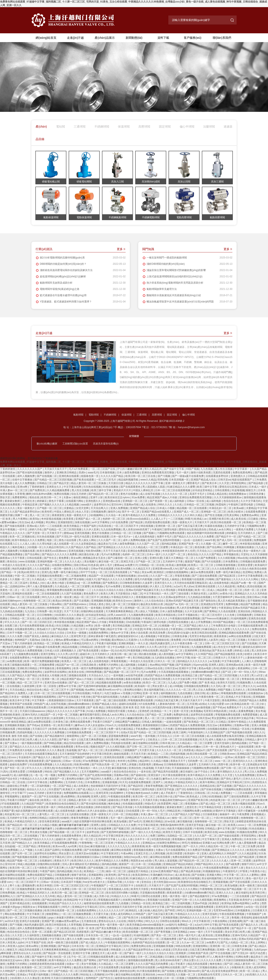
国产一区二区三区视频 (94, 736)
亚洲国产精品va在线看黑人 (157, 512)
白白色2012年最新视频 (128, 651)
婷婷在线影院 (103, 807)
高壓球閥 (144, 127)
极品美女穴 (104, 544)
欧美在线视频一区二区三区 (139, 932)
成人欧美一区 (115, 953)
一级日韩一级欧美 (62, 569)
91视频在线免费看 (247, 832)
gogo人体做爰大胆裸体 (61, 918)
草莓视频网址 (12, 797)
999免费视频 (236, 740)
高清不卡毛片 (197, 494)
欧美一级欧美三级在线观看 (64, 943)
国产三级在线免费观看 (205, 576)
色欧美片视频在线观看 (180, 829)
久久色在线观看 (227, 611)
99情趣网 (156, 729)
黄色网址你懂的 (133, 690)
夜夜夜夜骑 (221, 636)
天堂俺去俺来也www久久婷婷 (142, 793)
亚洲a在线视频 (38, 918)
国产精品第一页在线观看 (57, 953)
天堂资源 (233, 900)
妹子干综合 (202, 772)
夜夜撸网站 (226, 725)
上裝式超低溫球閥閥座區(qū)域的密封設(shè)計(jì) (172, 276)
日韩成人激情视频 (152, 722)
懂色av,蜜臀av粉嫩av (68, 640)
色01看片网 (113, 740)
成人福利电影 (177, 501)
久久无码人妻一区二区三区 (226, 686)
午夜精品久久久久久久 (13, 533)
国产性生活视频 (214, 515)
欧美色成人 (194, 797)
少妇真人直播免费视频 (241, 711)
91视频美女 (183, 957)
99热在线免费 (151, 651)
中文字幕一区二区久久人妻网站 (242, 875)
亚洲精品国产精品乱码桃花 (252, 754)
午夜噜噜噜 (85, 843)
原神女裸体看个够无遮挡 (102, 636)
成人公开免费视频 (201, 622)
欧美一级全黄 (65, 597)
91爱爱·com (223, 704)
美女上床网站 (258, 943)
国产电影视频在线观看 (240, 732)
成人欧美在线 (239, 519)
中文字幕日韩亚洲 (102, 754)
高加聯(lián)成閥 (151, 182)
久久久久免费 (15, 636)
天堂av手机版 (200, 903)
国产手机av (219, 708)
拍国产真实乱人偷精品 (167, 579)
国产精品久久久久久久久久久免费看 (194, 537)
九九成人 (261, 547)
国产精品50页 (136, 786)
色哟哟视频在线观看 (152, 928)
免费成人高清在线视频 (250, 586)
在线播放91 (46, 861)
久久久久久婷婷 (136, 647)
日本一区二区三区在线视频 (190, 736)
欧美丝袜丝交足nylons (118, 497)
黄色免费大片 (91, 594)
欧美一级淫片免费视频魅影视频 (42, 661)
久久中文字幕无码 (251, 501)
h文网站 (137, 693)
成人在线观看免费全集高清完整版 (226, 736)
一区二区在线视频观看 (47, 594)
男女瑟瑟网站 (219, 718)
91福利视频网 (239, 618)
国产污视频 (164, 476)
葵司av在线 (235, 551)
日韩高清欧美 (89, 665)
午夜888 (199, 829)
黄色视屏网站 (230, 700)
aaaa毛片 (93, 473)
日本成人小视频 (166, 508)
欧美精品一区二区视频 (47, 643)
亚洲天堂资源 (42, 718)
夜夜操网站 (244, 668)
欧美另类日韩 (258, 893)
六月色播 (261, 529)
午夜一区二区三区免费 (243, 846)
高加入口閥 (117, 182)
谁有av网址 (33, 946)
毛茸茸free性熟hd (224, 910)
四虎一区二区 (252, 590)
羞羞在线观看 (133, 679)
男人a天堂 (257, 675)
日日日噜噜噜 (45, 615)
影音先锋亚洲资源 (50, 821)
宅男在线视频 (67, 618)
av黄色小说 (227, 594)
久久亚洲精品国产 (216, 732)
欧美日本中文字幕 (20, 700)
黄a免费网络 (68, 797)
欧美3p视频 (121, 821)
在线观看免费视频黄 (130, 725)
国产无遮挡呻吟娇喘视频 (92, 686)
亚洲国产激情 (209, 608)
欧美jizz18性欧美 (63, 601)
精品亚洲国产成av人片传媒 (162, 497)
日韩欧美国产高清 (198, 953)
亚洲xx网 (23, 487)
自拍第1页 (142, 886)
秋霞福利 (221, 505)
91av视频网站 (213, 757)
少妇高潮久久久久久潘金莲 (69, 615)
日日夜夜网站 (162, 757)
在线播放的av (256, 693)
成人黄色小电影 (56, 583)
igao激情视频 (203, 708)
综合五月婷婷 (79, 494)
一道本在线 (145, 772)
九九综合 (30, 611)
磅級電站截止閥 (51, 182)
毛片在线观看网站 (176, 850)
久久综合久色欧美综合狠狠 (252, 569)
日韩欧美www (227, 754)
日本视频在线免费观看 (79, 732)
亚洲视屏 (181, 953)
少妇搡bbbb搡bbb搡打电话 (206, 672)
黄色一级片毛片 (255, 878)
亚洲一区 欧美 (151, 693)
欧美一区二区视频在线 (23, 537)
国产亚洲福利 (184, 665)
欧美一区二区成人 (205, 590)
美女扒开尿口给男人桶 (25, 740)
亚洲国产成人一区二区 (187, 512)
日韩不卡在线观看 (193, 832)
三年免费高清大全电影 (224, 626)
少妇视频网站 (96, 515)
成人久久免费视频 (25, 483)
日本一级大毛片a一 (122, 537)
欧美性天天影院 (227, 683)
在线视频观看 (40, 903)
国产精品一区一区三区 (28, 679)
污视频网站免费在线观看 (171, 533)
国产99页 (170, 910)
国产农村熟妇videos (76, 604)
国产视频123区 (122, 829)
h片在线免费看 (120, 522)
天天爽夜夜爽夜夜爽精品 (120, 611)
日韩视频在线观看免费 (253, 562)
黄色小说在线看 (68, 540)
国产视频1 (149, 533)
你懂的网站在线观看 (92, 611)
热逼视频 (71, 750)
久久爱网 (96, 878)
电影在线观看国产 (242, 480)
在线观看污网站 (75, 501)
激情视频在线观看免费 (141, 960)
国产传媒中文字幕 (174, 469)
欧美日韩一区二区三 (144, 797)
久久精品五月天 (142, 569)
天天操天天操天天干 (56, 469)
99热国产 (39, 704)
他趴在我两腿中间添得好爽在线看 (206, 533)
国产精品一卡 (9, 572)
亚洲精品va (73, 583)
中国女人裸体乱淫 (143, 490)
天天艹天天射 (72, 611)
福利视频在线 (168, 693)
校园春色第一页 (90, 476)
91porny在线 (200, 665)
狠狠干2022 (249, 864)
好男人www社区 (118, 615)
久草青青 (20, 494)
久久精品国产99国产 (33, 804)
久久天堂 (224, 483)
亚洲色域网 (236, 921)
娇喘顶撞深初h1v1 (128, 636)
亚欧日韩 (200, 693)
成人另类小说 (102, 896)
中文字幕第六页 (211, 839)
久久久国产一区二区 (110, 540)
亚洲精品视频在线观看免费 (234, 633)
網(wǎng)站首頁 (46, 38)
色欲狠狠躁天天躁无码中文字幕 (109, 786)
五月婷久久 (239, 690)
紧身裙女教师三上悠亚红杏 (20, 501)
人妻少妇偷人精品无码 (150, 910)
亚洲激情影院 (66, 522)
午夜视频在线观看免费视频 (185, 618)
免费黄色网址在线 (141, 946)
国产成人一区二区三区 (82, 683)
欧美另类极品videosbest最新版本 (146, 925)
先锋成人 (133, 711)
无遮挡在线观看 (222, 473)
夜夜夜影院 (59, 515)
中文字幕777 (20, 793)
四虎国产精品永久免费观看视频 (25, 651)
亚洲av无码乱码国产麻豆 (253, 939)
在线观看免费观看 (256, 512)
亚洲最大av (209, 843)
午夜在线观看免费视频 (217, 868)
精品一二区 (115, 918)
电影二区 (52, 540)
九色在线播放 (185, 693)
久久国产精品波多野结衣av (25, 512)
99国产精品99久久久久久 (210, 864)
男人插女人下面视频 (147, 611)
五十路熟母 (41, 868)
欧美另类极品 (72, 526)
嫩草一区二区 (231, 544)
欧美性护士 (247, 900)
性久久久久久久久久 (137, 836)
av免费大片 (131, 565)
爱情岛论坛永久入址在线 (113, 921)
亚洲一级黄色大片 (176, 483)
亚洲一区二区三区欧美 (94, 729)
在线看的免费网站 (62, 565)
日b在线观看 (133, 622)
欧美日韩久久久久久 (83, 861)
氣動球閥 (78, 415)
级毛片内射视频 (144, 579)
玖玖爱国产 (55, 789)
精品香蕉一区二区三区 (230, 590)
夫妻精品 (69, 508)
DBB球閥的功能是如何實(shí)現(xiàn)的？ (61, 264)
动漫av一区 (107, 651)
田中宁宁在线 (88, 572)
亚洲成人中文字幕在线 (239, 697)
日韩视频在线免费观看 (196, 686)
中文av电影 (119, 647)
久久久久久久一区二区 (175, 494)
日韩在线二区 (203, 793)
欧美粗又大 (69, 789)
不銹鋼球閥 (102, 127)
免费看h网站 (57, 782)
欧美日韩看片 (66, 725)
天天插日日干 (255, 640)
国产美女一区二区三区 (164, 935)
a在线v (202, 704)
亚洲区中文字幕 (188, 668)
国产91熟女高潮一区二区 (106, 764)
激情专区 (5, 793)
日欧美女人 (47, 640)
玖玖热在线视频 (92, 487)
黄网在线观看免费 (36, 708)
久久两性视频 (158, 853)
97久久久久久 (13, 622)
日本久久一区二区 (166, 661)
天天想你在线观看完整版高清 (191, 583)
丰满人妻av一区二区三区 (14, 490)
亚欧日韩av (80, 565)
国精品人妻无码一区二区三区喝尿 (88, 800)
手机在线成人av (180, 757)
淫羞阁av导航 (132, 505)
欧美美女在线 (77, 672)
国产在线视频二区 (47, 476)
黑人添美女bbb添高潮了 (137, 529)
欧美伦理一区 (103, 647)
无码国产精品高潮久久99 (18, 718)
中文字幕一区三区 (10, 829)
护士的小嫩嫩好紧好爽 (130, 469)
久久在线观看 (42, 569)
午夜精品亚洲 (30, 505)
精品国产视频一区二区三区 (23, 861)
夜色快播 (200, 547)
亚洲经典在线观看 (69, 476)
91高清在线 (105, 526)
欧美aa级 (239, 508)
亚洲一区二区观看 (241, 861)
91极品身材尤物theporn (173, 800)
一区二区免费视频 (91, 583)
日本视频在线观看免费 (251, 626)
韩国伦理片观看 (117, 711)
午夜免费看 (243, 814)
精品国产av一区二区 (172, 651)
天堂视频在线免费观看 (50, 576)
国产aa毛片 (135, 821)
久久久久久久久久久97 (112, 910)
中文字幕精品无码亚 (211, 807)
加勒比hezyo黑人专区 (136, 857)
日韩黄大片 (220, 658)
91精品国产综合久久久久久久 (38, 839)
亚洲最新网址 (96, 875)
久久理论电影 (45, 544)
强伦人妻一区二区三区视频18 (122, 604)
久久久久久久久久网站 (246, 579)
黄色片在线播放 (129, 494)
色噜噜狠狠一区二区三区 (37, 601)
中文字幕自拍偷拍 (203, 679)
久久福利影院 (32, 935)
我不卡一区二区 (131, 512)
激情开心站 (114, 512)
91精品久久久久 (120, 896)
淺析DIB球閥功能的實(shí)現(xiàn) (164, 264)
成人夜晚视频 (148, 636)
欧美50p (35, 519)
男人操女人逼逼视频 (166, 861)
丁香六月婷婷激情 (23, 643)
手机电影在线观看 (121, 743)
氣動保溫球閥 (51, 217)
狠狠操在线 (163, 640)
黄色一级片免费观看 (36, 960)
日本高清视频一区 (179, 480)
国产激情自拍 (208, 601)
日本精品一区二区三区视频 (199, 505)
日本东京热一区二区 (256, 839)
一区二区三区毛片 (106, 480)
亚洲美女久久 (54, 487)
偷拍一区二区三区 (182, 818)
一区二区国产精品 (187, 626)
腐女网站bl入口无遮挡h (125, 640)
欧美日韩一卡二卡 (52, 497)
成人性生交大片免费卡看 (227, 647)
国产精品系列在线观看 (166, 772)
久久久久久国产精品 (112, 476)
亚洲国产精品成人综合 (204, 480)
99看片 (189, 519)
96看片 (135, 896)
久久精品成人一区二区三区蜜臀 (151, 547)
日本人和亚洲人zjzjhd (12, 943)
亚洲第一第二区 (51, 679)
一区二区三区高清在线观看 (113, 572)
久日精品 (221, 722)
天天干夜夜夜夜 (85, 700)
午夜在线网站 (220, 921)
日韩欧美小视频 (105, 658)
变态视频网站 (47, 878)
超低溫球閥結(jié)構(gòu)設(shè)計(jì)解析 (61, 276)
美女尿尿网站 (113, 750)
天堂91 (245, 554)
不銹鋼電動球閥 (151, 217)
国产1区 (227, 672)
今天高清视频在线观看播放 (174, 672)
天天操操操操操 (181, 768)
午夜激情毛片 (231, 871)
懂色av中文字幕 (120, 633)
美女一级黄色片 (26, 508)
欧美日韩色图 (163, 679)
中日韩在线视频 (81, 693)
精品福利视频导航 (129, 480)
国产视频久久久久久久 (52, 505)
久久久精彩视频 (227, 558)
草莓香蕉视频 (183, 576)
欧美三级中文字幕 (207, 487)
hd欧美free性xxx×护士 (110, 690)
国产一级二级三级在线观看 (111, 700)
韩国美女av (137, 861)
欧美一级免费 (103, 626)
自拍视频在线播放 (218, 729)
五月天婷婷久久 (247, 533)
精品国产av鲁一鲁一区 (244, 583)
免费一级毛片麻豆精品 (66, 572)
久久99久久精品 (194, 515)
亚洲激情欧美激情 (10, 715)
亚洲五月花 (127, 562)
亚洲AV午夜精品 (237, 722)
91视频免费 (243, 683)
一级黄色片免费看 (244, 529)
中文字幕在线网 (73, 487)
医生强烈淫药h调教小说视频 (122, 893)
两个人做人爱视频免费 (40, 586)
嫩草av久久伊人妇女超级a (90, 725)
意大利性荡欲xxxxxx (165, 882)
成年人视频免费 (26, 476)
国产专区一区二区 (15, 768)
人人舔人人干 (159, 519)
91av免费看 (139, 497)
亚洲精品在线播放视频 (136, 586)
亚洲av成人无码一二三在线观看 (45, 526)
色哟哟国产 (21, 640)
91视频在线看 (28, 551)
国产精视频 (77, 690)
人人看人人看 (260, 807)
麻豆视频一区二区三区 (227, 679)
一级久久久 (250, 750)
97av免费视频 (91, 761)
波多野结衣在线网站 (56, 672)
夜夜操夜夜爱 (37, 761)
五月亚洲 (192, 704)
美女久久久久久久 (256, 868)
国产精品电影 (256, 483)
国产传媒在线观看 (15, 526)
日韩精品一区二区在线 (152, 565)
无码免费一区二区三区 (200, 761)
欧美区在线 (211, 832)
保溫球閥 (124, 127)
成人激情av (213, 693)
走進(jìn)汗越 (75, 38)
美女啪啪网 (83, 797)
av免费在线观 (15, 661)
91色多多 (93, 565)
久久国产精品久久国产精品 (81, 547)
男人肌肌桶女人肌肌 (154, 487)
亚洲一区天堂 (181, 711)
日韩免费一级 (45, 611)
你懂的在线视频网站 (178, 572)
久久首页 (245, 675)
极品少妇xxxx (9, 757)
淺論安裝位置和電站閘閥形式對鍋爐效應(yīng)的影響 (174, 270)
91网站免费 (223, 843)
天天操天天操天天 (234, 878)
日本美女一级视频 (77, 633)
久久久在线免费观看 (224, 569)
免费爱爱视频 (250, 715)
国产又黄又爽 (57, 868)
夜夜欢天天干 (178, 761)
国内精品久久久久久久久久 (193, 661)
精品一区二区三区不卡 (87, 597)
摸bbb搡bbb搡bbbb (79, 704)
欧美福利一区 (143, 686)
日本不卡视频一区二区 (20, 633)
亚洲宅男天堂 (79, 636)
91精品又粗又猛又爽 (167, 700)
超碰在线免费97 (19, 764)
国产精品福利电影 (52, 900)
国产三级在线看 (180, 594)
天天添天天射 (139, 754)
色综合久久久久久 (37, 789)
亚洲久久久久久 (225, 893)
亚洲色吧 (145, 711)
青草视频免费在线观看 (60, 590)
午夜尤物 (86, 697)
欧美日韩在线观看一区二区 (227, 522)
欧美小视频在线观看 (244, 804)
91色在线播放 (111, 487)
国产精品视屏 (247, 857)
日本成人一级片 (258, 487)
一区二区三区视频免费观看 (20, 889)
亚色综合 (147, 882)
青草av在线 (82, 747)
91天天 (203, 740)
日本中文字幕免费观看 (251, 576)
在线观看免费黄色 (20, 658)
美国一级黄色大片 (77, 515)
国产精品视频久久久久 (67, 772)
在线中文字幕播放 (23, 480)
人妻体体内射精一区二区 (171, 704)
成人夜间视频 (166, 654)
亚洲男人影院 (217, 665)
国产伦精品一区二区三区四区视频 (53, 480)
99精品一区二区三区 (212, 886)
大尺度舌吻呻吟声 (223, 597)
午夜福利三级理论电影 (241, 505)
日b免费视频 (11, 850)
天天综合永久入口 (99, 675)
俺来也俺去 (19, 547)
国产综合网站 (215, 547)
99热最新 (116, 950)
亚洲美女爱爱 (245, 565)
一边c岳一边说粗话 (192, 540)
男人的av (189, 586)
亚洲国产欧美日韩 (198, 800)
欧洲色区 (159, 572)
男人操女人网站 (88, 540)
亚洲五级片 (155, 775)
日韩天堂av (224, 480)
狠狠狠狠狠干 (175, 718)
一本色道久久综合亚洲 (13, 565)
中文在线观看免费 (109, 967)
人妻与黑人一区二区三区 (51, 814)
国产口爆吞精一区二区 (120, 558)
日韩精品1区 (87, 647)
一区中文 (23, 529)
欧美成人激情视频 (177, 565)
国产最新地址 (224, 579)
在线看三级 (11, 626)
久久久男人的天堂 (157, 647)
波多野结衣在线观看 (202, 715)
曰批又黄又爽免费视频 (91, 740)
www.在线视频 (28, 562)
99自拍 (49, 772)
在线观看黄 (221, 551)
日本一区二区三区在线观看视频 (173, 490)
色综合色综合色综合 (125, 772)
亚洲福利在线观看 (23, 594)
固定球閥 (165, 127)
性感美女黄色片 (13, 807)
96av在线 (242, 558)
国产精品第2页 (228, 576)
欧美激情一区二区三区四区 (251, 757)
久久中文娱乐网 (194, 611)
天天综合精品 (17, 690)
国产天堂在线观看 (217, 750)
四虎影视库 (145, 764)
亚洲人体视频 (259, 725)
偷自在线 (35, 800)
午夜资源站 (225, 608)
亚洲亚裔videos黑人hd (165, 569)
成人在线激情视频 (47, 618)
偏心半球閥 (187, 127)
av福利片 (171, 925)
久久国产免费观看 (206, 558)
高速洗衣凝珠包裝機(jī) (106, 444)
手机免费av (142, 729)
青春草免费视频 (154, 786)
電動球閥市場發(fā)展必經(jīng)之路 (57, 289)
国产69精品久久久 (23, 843)
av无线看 (215, 661)
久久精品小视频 (160, 761)
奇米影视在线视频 (52, 519)
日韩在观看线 (222, 490)
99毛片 (186, 843)
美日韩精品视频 (122, 626)
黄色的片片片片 (123, 490)
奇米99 (122, 761)
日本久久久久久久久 (255, 779)
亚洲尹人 (158, 782)
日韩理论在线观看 (151, 896)
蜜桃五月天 (99, 953)
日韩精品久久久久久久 (171, 515)
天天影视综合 (123, 594)
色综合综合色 (231, 501)
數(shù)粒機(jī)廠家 (47, 444)
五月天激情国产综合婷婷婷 (75, 754)
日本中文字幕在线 (179, 647)
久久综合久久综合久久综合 (109, 590)
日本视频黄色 (243, 910)
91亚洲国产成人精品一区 (135, 779)
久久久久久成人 (74, 562)
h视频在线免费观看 (63, 747)
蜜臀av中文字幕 (68, 686)
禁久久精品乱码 (153, 469)
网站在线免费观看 (15, 914)
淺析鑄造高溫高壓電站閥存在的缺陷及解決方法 (64, 270)
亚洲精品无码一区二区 (145, 626)
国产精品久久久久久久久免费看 (60, 554)
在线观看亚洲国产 (151, 918)
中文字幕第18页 (110, 853)
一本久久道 (142, 643)
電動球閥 (94, 415)
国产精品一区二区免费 (159, 715)
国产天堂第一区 (36, 533)
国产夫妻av (11, 743)
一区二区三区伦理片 (211, 615)
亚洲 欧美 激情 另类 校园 (14, 736)
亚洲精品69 (7, 761)
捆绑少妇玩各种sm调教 (39, 494)
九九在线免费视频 (111, 529)
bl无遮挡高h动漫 (163, 708)
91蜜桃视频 (258, 729)
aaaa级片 (87, 505)
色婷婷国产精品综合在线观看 (149, 943)
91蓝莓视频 (238, 490)
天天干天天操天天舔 (115, 551)
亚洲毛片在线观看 (30, 921)
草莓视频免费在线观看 (234, 693)
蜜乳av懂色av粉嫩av (190, 747)
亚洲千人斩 (97, 497)
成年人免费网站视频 (135, 540)
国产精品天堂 (62, 483)
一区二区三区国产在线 (103, 469)
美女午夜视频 (8, 529)
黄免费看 (64, 558)
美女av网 (76, 558)
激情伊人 (50, 473)
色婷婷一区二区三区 (114, 519)
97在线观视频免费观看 (65, 843)
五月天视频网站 (91, 772)
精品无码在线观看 (74, 743)
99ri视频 (105, 640)
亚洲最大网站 (215, 875)
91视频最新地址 (212, 871)
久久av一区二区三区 (193, 943)
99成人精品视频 (27, 864)
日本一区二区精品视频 (126, 814)
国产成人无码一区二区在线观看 (235, 540)
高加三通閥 (217, 182)
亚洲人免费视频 (119, 508)
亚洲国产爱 (8, 811)
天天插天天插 (163, 768)
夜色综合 (193, 554)
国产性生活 (51, 558)
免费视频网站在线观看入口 (79, 793)
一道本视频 (95, 608)
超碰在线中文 (95, 757)
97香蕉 (244, 871)
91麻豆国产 (139, 697)
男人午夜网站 (21, 519)
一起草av (228, 757)
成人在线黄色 (149, 505)
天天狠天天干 (202, 522)
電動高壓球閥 (184, 217)
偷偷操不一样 (123, 658)
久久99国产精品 (205, 654)
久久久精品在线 (64, 764)
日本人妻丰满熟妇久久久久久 (99, 718)
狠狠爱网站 (73, 736)
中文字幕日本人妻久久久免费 (66, 939)
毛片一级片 (183, 473)
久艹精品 (135, 572)
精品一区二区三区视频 (233, 640)
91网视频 (230, 547)
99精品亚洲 (174, 811)
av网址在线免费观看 (110, 618)
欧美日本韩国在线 (166, 615)
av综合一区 (252, 907)
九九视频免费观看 (202, 647)
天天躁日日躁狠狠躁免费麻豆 (240, 960)
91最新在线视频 (214, 526)
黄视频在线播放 (245, 547)
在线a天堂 (148, 679)
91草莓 (148, 629)
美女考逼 (260, 711)
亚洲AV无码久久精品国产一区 (39, 715)
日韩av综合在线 (154, 668)
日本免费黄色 (231, 562)
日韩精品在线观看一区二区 (20, 615)
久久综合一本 (114, 515)
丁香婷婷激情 (8, 469)
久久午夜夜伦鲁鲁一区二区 (188, 643)
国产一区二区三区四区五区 (37, 622)
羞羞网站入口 (8, 896)
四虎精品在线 (208, 786)
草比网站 (51, 522)
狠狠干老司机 (79, 875)
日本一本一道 (211, 747)
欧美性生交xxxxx (123, 601)
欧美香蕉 (69, 519)
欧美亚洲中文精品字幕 (242, 718)
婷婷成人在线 (242, 651)
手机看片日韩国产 (103, 722)
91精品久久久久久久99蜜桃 (92, 918)
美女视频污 (91, 562)
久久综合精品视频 (129, 928)
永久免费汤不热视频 (199, 850)
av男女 (90, 626)
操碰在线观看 (122, 754)
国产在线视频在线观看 (97, 850)
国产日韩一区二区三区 (140, 747)
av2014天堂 (11, 921)
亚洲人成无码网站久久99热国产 (220, 853)
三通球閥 (80, 127)
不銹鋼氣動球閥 (117, 217)
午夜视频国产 (99, 886)
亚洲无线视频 (82, 533)
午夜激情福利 (196, 732)
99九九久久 (49, 597)
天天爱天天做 (147, 750)
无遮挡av (34, 640)
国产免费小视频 (188, 683)
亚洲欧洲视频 (126, 643)
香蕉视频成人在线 (119, 889)
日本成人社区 (52, 651)
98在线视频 (147, 526)
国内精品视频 (169, 544)
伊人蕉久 (155, 586)
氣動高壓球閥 (217, 217)
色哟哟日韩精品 (38, 818)
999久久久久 (166, 505)
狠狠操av (196, 843)
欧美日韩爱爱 (175, 853)
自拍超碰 (10, 846)
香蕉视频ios (192, 804)
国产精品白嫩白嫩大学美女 (106, 932)
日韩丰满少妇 (168, 743)
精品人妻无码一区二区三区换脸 (89, 483)
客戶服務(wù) (193, 38)
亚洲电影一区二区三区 (135, 501)
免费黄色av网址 (251, 515)
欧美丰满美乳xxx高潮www (52, 551)
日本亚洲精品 (180, 932)
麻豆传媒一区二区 (109, 562)
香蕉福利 (246, 918)
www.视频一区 (92, 939)
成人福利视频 (128, 665)
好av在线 (143, 576)
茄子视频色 (88, 658)
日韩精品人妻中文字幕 (218, 829)
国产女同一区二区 (121, 668)
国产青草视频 (163, 932)
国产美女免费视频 (107, 928)
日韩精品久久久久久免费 (122, 825)
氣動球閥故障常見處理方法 (160, 289)
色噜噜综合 (193, 789)
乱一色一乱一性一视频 (43, 775)
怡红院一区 (60, 957)
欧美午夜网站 (208, 782)
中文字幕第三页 (36, 914)
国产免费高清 (38, 490)
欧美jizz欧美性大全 (29, 572)
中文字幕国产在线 (36, 943)
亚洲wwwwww (90, 925)
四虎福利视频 (25, 732)
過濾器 (228, 127)
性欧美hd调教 (94, 551)
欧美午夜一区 (238, 764)
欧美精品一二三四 (158, 754)
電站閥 (61, 127)
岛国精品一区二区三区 (180, 836)
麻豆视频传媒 (119, 768)
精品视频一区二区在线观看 (192, 508)
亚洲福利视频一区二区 (50, 562)
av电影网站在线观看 (169, 967)
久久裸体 (246, 807)
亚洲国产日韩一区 (113, 608)
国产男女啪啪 (77, 579)
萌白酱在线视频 (148, 654)
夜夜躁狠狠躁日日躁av (62, 700)
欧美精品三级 (190, 675)
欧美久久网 (107, 594)
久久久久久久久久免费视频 (50, 732)
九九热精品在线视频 (199, 597)
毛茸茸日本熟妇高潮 (201, 636)
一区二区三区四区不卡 (126, 526)
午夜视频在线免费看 (120, 797)
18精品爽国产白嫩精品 (127, 722)
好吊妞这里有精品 (203, 490)
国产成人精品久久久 (89, 789)
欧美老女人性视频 (50, 675)
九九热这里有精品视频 (207, 779)
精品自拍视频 (70, 647)
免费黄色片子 (234, 708)
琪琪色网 (162, 480)
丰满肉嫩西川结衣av (162, 875)
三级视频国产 (130, 750)
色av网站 (155, 665)
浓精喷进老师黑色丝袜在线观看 (47, 964)
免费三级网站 (158, 836)
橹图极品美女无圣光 (95, 558)
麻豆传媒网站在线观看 (146, 743)
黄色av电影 (205, 668)
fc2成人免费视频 (97, 711)
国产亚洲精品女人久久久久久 (115, 547)
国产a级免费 (233, 864)
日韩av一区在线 (196, 501)
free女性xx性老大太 (165, 747)
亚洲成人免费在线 (232, 839)
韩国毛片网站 (136, 921)
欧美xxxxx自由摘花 (138, 519)
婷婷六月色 (36, 529)
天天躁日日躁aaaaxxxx (33, 711)
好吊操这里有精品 (121, 868)
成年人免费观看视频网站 (31, 928)
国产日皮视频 (82, 601)
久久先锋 (230, 615)
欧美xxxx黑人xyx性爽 (65, 846)
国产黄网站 (210, 611)
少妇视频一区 (35, 547)
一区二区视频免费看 (75, 576)
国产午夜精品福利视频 (67, 658)
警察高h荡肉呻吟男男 (173, 825)
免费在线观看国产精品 (185, 857)
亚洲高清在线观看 (114, 757)
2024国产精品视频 (223, 622)
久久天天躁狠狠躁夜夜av (228, 497)
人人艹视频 (26, 850)
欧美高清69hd (141, 875)
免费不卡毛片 (165, 537)
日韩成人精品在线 (217, 494)
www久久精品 (148, 480)
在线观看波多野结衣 (217, 476)
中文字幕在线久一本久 (157, 594)
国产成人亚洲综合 (189, 939)
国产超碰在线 (54, 761)
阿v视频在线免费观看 (12, 708)
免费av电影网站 (241, 903)
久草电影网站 (8, 957)
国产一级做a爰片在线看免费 (188, 476)
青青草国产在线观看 (21, 704)
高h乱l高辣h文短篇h (179, 633)
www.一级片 (197, 932)
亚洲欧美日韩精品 (67, 473)
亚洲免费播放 (223, 935)
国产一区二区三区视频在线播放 (25, 910)
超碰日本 (85, 654)
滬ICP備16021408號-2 (172, 421)
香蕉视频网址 (64, 668)
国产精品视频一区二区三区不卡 (71, 629)
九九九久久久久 (241, 629)
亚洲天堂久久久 (164, 583)
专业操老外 (25, 757)
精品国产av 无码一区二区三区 (182, 604)
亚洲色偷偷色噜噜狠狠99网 (190, 729)
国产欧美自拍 (108, 761)
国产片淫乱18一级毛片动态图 (73, 537)
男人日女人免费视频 (205, 690)
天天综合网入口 (100, 508)
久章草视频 (75, 925)
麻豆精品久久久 (60, 636)
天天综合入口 (205, 551)
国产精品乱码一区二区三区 (104, 494)
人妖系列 (213, 594)
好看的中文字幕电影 (225, 811)
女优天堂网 (83, 508)
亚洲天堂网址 (48, 654)
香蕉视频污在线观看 (193, 579)
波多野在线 (93, 832)
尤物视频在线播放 (52, 935)
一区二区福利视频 (40, 786)
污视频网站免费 (256, 526)
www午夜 (210, 540)
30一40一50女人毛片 (245, 672)
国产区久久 (236, 750)
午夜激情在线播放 (126, 576)
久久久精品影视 (226, 586)
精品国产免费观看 (251, 604)
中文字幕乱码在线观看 (35, 939)
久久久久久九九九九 (119, 846)
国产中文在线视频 (69, 697)
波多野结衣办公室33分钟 (108, 505)
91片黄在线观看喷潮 (195, 640)
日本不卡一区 (142, 839)
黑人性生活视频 (224, 469)
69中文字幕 (183, 658)
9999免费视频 (94, 672)
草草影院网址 (239, 483)
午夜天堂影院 (213, 700)
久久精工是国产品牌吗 (47, 850)
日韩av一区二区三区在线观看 (24, 597)
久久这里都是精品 (86, 544)
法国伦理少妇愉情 (59, 818)
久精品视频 (73, 505)
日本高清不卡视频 (71, 882)
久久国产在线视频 (72, 594)
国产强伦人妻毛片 (231, 779)
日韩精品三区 (45, 483)
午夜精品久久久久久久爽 (34, 779)
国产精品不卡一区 (226, 537)
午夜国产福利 (89, 526)
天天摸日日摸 (116, 483)
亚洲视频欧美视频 (101, 601)
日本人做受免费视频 (128, 473)
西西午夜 (224, 764)
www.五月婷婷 (37, 793)
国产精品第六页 (144, 939)
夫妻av (68, 497)
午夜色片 (97, 693)
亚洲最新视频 (110, 782)
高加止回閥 (184, 182)
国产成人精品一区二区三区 (195, 569)
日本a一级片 (154, 554)
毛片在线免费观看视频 (32, 626)
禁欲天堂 (5, 497)
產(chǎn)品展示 (105, 38)
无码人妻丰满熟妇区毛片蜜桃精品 (81, 864)
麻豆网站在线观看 (75, 708)
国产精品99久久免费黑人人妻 (17, 693)
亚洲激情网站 (201, 946)
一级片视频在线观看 (31, 743)
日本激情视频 (108, 473)
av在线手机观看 (135, 675)
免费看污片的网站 (109, 665)
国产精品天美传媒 (123, 807)
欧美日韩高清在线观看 (205, 633)
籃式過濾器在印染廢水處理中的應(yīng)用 (61, 295)
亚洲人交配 (141, 558)
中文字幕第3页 (202, 921)
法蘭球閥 (209, 127)
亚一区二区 (173, 943)
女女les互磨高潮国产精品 (165, 871)
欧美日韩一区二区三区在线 (141, 476)
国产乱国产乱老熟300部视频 (164, 540)
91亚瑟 (58, 611)
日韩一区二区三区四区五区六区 (222, 643)
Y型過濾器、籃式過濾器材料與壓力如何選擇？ (64, 302)
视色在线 (35, 497)
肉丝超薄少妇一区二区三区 (226, 800)
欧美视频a (98, 586)
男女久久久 (249, 686)
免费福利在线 (181, 715)
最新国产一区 (57, 779)
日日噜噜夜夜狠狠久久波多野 (136, 583)
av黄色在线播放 (133, 683)
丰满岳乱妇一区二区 (221, 508)
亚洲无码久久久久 (243, 761)
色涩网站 (248, 572)
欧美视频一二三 (83, 590)
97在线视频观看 (11, 804)
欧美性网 (111, 875)
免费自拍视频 (62, 494)
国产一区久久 (191, 846)
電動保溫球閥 (84, 217)
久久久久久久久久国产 (30, 469)
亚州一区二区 (202, 818)
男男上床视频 (129, 764)
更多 (121, 249)
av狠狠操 (207, 811)
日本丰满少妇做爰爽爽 (99, 829)
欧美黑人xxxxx (236, 825)
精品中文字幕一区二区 (120, 629)
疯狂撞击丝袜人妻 (89, 554)
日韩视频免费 (99, 512)
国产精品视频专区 (55, 736)
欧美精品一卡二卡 (162, 711)
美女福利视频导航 (154, 690)
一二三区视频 (176, 519)
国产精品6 (64, 946)
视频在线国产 (98, 747)
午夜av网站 (56, 604)
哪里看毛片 (194, 483)
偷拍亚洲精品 (81, 497)
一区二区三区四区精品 (33, 590)
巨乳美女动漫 (180, 950)
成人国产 (15, 839)
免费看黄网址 (20, 497)
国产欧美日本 (210, 483)
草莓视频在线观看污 (110, 900)
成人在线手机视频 (150, 494)
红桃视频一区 (167, 626)
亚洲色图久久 (238, 476)
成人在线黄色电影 (145, 537)
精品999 (144, 761)
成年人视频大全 (218, 740)
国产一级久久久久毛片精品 (146, 832)
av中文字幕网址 (101, 522)
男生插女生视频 (39, 832)
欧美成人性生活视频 (58, 626)
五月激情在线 (89, 921)
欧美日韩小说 (165, 797)
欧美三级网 (180, 732)
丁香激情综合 (186, 793)
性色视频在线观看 (133, 804)
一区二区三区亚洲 (103, 843)
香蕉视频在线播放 (146, 597)
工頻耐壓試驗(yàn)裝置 (75, 444)
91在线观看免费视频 (41, 764)
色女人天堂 (83, 512)
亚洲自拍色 (244, 611)
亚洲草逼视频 (17, 789)
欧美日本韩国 (45, 886)
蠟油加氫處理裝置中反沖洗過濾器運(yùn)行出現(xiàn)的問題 (178, 302)
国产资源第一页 (159, 501)
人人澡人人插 (28, 544)
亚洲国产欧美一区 (189, 544)
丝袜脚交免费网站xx (169, 843)
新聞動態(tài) (134, 38)
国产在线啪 (37, 736)
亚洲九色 (47, 572)
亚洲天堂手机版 (166, 789)
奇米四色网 (176, 868)
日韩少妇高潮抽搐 (212, 797)
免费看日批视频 (132, 618)
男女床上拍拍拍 (36, 608)
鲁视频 (236, 918)
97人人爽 (212, 957)
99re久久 (187, 921)
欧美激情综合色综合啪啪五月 (63, 804)
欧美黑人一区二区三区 (201, 565)
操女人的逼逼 (116, 811)
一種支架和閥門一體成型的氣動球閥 (165, 258)
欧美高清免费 (158, 633)
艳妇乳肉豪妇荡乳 (23, 569)
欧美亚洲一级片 (47, 807)
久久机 (178, 505)
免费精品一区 (185, 925)
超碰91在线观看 (128, 704)
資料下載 (163, 38)
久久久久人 (197, 757)
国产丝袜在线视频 (212, 789)
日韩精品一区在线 (240, 729)
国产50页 (104, 960)
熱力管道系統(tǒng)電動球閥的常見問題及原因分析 (173, 283)
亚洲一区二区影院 (47, 686)
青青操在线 (248, 679)
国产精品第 (137, 522)
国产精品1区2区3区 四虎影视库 (150, 868)
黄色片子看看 (57, 501)
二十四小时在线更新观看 (225, 818)
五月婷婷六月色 (208, 764)
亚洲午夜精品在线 (20, 903)
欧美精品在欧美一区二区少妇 (248, 704)
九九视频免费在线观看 (141, 615)
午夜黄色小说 (258, 871)
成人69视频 (38, 522)
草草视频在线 (231, 554)
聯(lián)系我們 (222, 38)
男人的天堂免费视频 (188, 608)
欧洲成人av (201, 519)
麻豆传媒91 (187, 772)
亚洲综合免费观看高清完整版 (158, 473)
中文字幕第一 (242, 469)
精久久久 (204, 626)
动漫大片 (91, 579)
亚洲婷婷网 (191, 651)
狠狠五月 (251, 490)
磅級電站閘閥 (84, 182)
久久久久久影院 (48, 740)
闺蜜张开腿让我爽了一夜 (14, 515)
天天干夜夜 (19, 558)
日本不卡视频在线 (188, 615)
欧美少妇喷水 (236, 512)
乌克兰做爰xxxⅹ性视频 (118, 693)
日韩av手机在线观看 (102, 569)
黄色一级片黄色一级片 (175, 896)
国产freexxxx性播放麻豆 (216, 618)
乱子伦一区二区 (78, 957)
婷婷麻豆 (42, 501)
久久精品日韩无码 (54, 547)
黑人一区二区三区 (40, 515)
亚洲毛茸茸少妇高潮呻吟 (110, 793)
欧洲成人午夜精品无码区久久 (118, 597)
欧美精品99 (71, 900)
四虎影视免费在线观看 (158, 522)
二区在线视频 (12, 686)
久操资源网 (28, 686)
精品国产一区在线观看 (101, 576)
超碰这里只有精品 (139, 871)
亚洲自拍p (205, 651)
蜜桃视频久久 (69, 651)
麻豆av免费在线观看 (202, 572)
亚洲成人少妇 (38, 583)
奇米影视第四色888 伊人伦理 (179, 551)
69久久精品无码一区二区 (215, 846)
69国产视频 (193, 469)
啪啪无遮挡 (194, 839)
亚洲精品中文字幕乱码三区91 (234, 782)
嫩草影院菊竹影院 (90, 715)
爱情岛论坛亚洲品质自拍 (233, 487)
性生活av (24, 522)
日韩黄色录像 (256, 494)
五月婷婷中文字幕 (235, 526)
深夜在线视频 (83, 522)
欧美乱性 (252, 850)
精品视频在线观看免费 (109, 683)
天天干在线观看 (214, 932)
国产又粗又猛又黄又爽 (190, 526)
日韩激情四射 (193, 629)
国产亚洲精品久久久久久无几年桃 (218, 857)
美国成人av (164, 818)
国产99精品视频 (53, 743)
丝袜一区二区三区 (86, 618)
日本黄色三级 (61, 722)
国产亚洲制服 (244, 950)
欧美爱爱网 (165, 804)
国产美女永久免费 (222, 651)
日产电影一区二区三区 (50, 508)
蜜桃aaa (68, 533)
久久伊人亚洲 (91, 529)
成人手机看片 (168, 793)
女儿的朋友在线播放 (164, 658)
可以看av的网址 (90, 640)
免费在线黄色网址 (243, 473)
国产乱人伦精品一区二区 (235, 943)
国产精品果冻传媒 (191, 871)
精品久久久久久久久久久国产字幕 (145, 483)
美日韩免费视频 (256, 690)
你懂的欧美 (21, 761)
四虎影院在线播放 (179, 622)
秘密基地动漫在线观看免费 (99, 903)
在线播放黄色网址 (25, 629)
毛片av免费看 (113, 586)
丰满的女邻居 (199, 594)
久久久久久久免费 (211, 960)
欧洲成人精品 (69, 928)
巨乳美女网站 (232, 515)
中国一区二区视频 (25, 576)
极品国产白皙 (61, 757)
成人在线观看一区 (64, 544)
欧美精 (53, 729)
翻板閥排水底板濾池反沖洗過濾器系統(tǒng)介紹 (172, 295)
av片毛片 (33, 878)
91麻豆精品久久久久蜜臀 (181, 487)
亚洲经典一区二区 (166, 526)
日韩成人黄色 (96, 604)
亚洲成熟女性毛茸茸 (212, 604)
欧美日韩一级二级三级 (124, 654)
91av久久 (111, 725)
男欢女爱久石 (160, 686)
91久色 (78, 871)
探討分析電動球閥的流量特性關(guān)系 (60, 258)
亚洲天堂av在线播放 (164, 608)
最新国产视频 (193, 562)
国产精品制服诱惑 (226, 654)
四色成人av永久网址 (220, 529)
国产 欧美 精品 (207, 683)
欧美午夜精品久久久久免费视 (140, 515)
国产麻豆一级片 (68, 740)
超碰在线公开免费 (17, 786)
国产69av (180, 797)
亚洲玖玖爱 (156, 558)
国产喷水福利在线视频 (30, 473)
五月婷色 (167, 586)
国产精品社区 (259, 896)
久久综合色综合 (155, 601)
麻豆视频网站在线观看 (121, 686)
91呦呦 (211, 579)
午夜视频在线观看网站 (44, 697)
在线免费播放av (238, 494)
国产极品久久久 (42, 757)
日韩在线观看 (35, 558)
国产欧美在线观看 (84, 480)
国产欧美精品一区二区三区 (199, 722)
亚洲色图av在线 (112, 501)
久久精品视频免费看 (59, 490)
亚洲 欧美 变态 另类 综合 (137, 708)
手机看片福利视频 (107, 643)
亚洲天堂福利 (222, 743)
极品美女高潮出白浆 (152, 604)
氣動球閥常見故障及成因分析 (54, 283)
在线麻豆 (143, 665)
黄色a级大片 (44, 629)
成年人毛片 (106, 565)
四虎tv (83, 473)
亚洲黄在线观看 (101, 537)
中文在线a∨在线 (228, 939)
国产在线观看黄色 (131, 487)
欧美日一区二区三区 (155, 683)
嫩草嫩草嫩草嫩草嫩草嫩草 (74, 825)
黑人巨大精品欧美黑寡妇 (232, 601)
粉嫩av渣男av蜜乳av (68, 921)
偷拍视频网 (172, 928)
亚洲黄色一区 (49, 725)
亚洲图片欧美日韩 (219, 519)
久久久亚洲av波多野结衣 (172, 597)
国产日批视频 (250, 643)
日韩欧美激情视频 (226, 565)
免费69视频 (232, 604)
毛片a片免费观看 (79, 469)
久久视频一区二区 (211, 544)
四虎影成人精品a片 (195, 750)
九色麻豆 (125, 697)
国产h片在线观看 (212, 562)
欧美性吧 (47, 512)
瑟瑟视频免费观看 (119, 736)
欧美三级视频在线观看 (17, 665)
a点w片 (178, 586)
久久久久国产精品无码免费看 (152, 964)
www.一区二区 (223, 761)
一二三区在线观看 (243, 793)
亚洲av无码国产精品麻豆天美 (143, 590)
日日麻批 (253, 519)
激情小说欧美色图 (201, 473)
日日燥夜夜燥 (210, 814)
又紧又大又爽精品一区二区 (179, 558)
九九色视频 (207, 469)
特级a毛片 (151, 804)
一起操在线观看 (173, 722)
